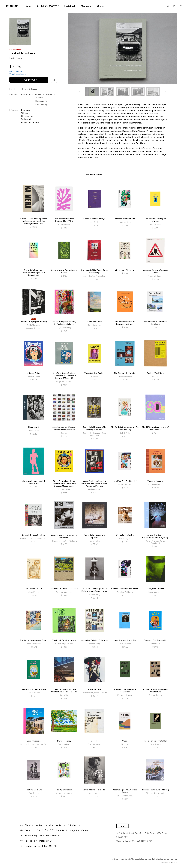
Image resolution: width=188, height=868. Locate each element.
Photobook (70, 6)
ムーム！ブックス (48, 6)
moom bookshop (12, 6)
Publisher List (74, 825)
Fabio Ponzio (16, 58)
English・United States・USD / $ (41, 846)
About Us (30, 825)
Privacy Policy (52, 835)
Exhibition (49, 825)
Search (168, 6)
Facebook (31, 841)
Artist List (61, 825)
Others (100, 6)
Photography (27, 94)
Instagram (46, 841)
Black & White (41, 101)
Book (28, 6)
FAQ (42, 835)
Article (39, 825)
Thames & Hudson (29, 89)
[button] (165, 92)
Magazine (86, 6)
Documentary (41, 105)
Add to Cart (29, 80)
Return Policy (31, 835)
